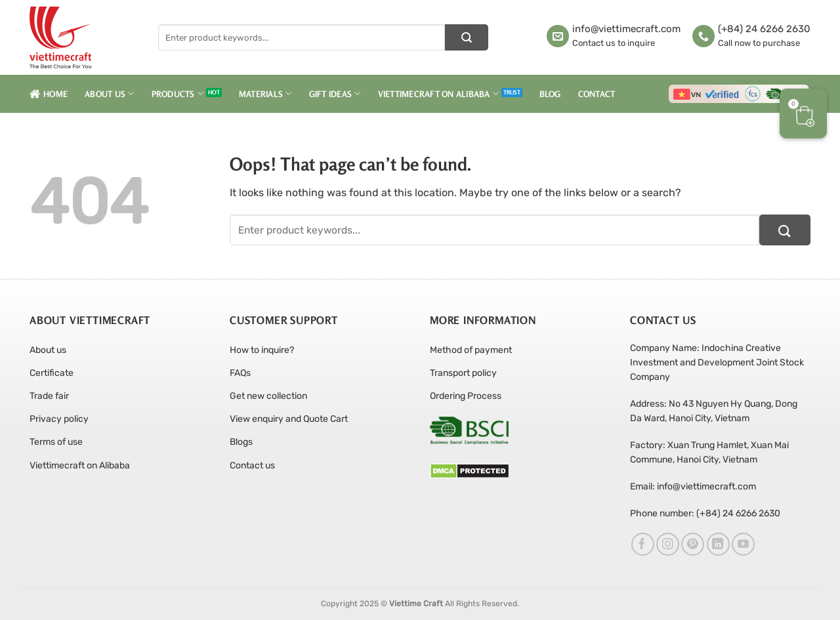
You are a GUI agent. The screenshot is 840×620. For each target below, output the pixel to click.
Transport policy (463, 373)
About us (48, 350)
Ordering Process (466, 396)
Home (49, 94)
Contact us (252, 465)
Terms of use (56, 442)
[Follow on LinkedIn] (718, 544)
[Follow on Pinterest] (693, 544)
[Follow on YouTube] (743, 544)
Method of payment (471, 350)
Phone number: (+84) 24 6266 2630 (705, 513)
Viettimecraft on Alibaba (439, 93)
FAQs (240, 373)
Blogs (241, 442)
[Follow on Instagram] (668, 544)
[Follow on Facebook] (643, 544)
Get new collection (268, 396)
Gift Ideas (335, 93)
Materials (265, 93)
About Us (110, 93)
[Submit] (467, 37)
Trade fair (49, 396)
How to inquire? (262, 350)
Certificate (52, 373)
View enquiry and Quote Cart (289, 419)
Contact (597, 94)
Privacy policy (59, 419)
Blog (550, 94)
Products (178, 93)
